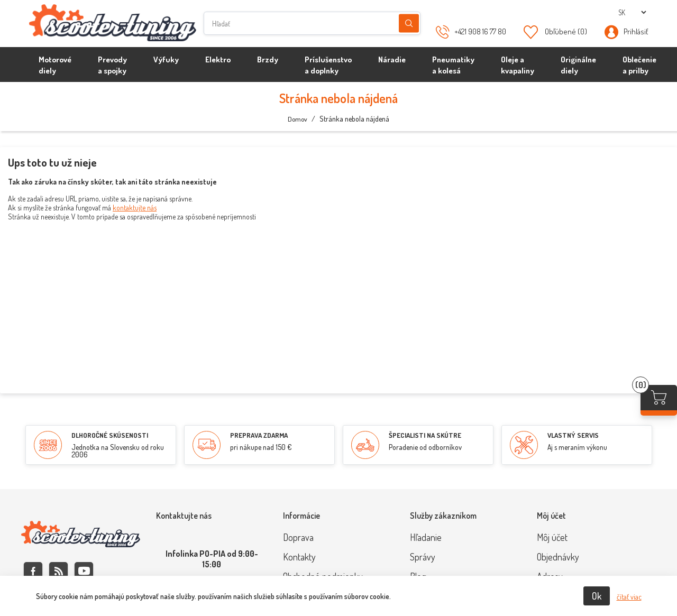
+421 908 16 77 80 (480, 31)
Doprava (298, 537)
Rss (58, 571)
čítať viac (629, 597)
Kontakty (299, 557)
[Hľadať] (312, 23)
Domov (298, 119)
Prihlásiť (636, 31)
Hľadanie (409, 24)
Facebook (33, 571)
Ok (597, 596)
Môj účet (552, 537)
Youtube (84, 571)
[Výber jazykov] (632, 12)
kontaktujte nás (135, 208)
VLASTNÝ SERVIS (573, 435)
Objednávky (558, 557)
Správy (423, 557)
